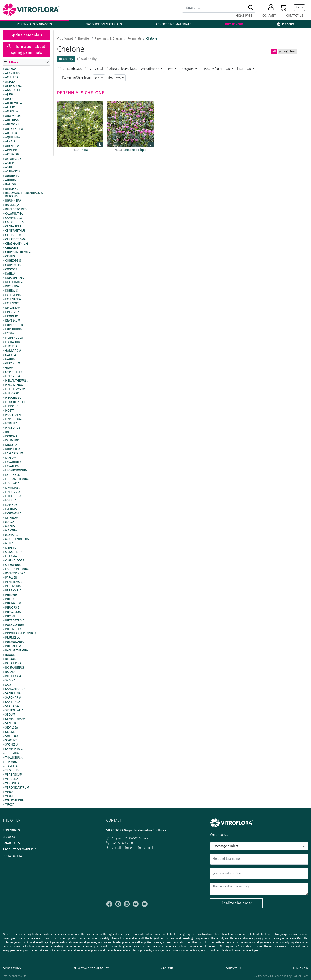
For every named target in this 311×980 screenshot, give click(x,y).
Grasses (9, 837)
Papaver (11, 578)
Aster (10, 163)
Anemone (12, 125)
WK (228, 69)
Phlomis (11, 595)
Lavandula (13, 462)
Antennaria (14, 129)
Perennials (70, 93)
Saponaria (13, 698)
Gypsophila (14, 372)
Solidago (12, 736)
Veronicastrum (17, 788)
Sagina (10, 681)
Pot (171, 69)
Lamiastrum (14, 454)
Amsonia (12, 112)
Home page (244, 16)
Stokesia (12, 745)
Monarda (12, 535)
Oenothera (14, 552)
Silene (10, 732)
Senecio (11, 724)
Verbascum (14, 775)
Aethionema (14, 86)
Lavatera (12, 466)
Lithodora (13, 496)
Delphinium (14, 282)
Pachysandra (15, 574)
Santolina (13, 694)
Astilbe (11, 168)
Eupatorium (14, 325)
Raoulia (11, 655)
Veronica (12, 783)
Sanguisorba (15, 689)
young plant (287, 51)
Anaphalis (13, 116)
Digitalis (12, 291)
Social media (12, 856)
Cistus (10, 257)
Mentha (11, 531)
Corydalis (13, 265)
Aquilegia (13, 138)
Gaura (10, 359)
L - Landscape (73, 69)
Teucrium (12, 753)
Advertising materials (173, 24)
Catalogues (11, 843)
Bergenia (12, 189)
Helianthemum (16, 381)
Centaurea (13, 227)
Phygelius (13, 612)
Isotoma (11, 436)
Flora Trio (13, 342)
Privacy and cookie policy (91, 968)
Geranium (13, 364)
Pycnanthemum (17, 651)
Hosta (10, 411)
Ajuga (9, 95)
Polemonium (15, 625)
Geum (9, 368)
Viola (9, 796)
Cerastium (13, 235)
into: (240, 69)
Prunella (12, 638)
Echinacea (13, 299)
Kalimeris (12, 441)
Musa (9, 544)
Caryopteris (15, 222)
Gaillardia (13, 351)
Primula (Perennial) (21, 634)
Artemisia (12, 155)
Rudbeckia (13, 676)
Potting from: (213, 69)
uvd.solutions (300, 976)
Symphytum (14, 749)
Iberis (10, 432)
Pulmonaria (14, 642)
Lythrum (12, 518)
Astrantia (13, 172)
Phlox (10, 599)
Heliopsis (12, 394)
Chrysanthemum (18, 252)
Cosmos (11, 269)
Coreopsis (13, 261)
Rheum (10, 659)
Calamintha (14, 214)
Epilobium (13, 308)
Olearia (11, 556)
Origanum (13, 565)
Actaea (10, 82)
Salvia (10, 685)
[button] (271, 8)
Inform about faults (14, 976)
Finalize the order (236, 903)
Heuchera (13, 398)
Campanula (13, 218)
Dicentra (12, 286)
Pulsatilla (13, 646)
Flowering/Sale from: (77, 78)
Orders (286, 24)
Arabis (10, 142)
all (274, 51)
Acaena (11, 69)
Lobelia (11, 501)
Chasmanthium (17, 244)
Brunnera (13, 201)
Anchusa (12, 120)
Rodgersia (13, 664)
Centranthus (15, 231)
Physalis (12, 616)
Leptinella (13, 475)
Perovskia (13, 586)
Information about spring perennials (26, 50)
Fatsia (10, 334)
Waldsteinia (14, 801)
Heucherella (15, 402)
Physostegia (15, 621)
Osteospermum (17, 569)
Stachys (11, 741)
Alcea (9, 99)
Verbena (12, 779)
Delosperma (14, 278)
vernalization (151, 69)
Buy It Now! (234, 24)
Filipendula (14, 338)
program (188, 69)
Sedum (10, 715)
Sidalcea (12, 728)
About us (167, 968)
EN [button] (298, 7)
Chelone (12, 248)
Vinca (9, 792)
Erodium (12, 316)
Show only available (123, 69)
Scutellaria (14, 711)
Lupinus (11, 505)
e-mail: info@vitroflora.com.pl (130, 848)
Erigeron (12, 312)
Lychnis (11, 509)
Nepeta (10, 548)
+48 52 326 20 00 (120, 843)
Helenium (13, 376)
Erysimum (13, 321)
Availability (87, 59)
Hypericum (13, 419)
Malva (10, 522)
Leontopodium (16, 471)
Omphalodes (15, 561)
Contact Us (295, 16)
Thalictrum (14, 758)
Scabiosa (12, 706)
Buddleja (12, 205)
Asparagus (13, 159)
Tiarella (11, 766)
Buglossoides (16, 209)
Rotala (10, 672)
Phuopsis (12, 608)
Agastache (13, 90)
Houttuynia (14, 415)
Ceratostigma (15, 239)
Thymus (11, 762)
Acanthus (13, 73)
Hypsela (11, 424)
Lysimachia (13, 514)
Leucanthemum (17, 479)
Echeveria (13, 295)
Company (269, 16)
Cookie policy (12, 968)
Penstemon (14, 582)
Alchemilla (13, 103)
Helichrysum (15, 389)
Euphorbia (13, 329)
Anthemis (12, 133)
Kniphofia (13, 449)
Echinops (12, 304)
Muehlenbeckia (17, 539)
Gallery (66, 59)
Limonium (12, 488)
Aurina (10, 180)
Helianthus (14, 385)
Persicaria (13, 591)
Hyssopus (13, 428)
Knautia (11, 445)
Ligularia (12, 484)
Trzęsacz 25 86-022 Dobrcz (127, 839)
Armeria (11, 150)
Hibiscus (12, 406)
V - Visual (96, 69)
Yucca (10, 805)
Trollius (12, 771)
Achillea (12, 77)
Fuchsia (11, 346)
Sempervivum (15, 719)
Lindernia (13, 492)
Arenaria (12, 146)
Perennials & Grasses (34, 24)
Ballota (11, 185)
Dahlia (10, 274)
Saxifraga (13, 702)
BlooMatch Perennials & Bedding (24, 195)
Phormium (13, 604)
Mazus (10, 526)
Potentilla (13, 629)
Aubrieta (12, 176)
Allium (10, 107)
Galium (10, 355)
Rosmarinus (15, 668)
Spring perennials (26, 35)
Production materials (104, 24)
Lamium (11, 458)
